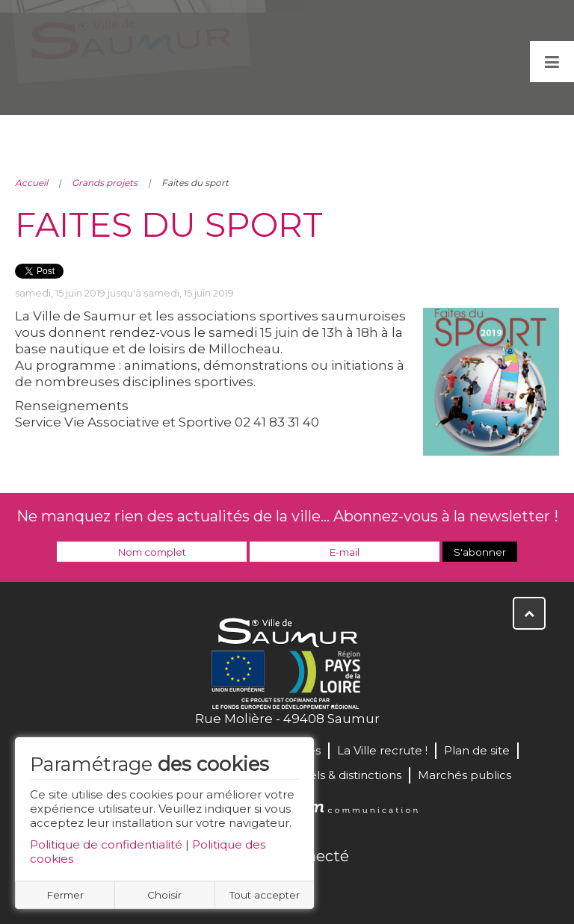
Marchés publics (465, 775)
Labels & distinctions (345, 775)
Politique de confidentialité (106, 844)
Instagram (336, 888)
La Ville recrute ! (382, 750)
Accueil (31, 183)
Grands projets (105, 183)
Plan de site (477, 750)
